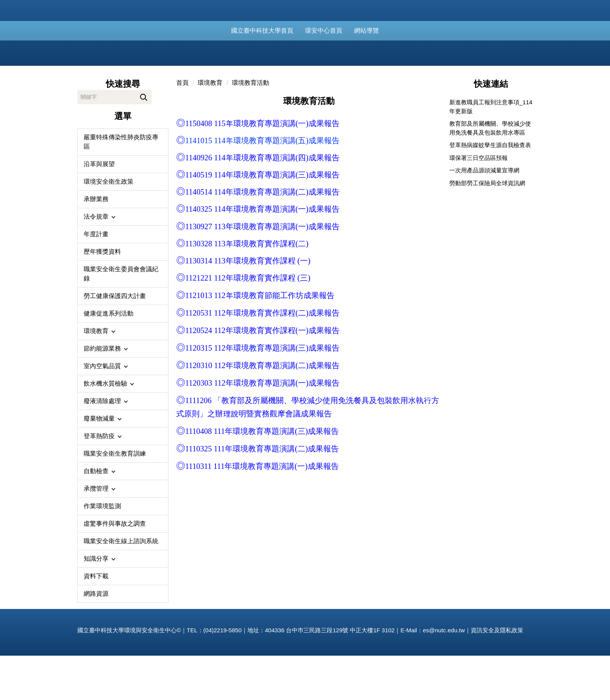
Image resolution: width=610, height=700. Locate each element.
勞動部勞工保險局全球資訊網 (487, 227)
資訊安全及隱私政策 (497, 675)
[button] (123, 261)
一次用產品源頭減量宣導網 (484, 215)
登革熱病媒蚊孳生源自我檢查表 (490, 189)
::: (225, 31)
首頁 (182, 127)
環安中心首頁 (332, 31)
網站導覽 (375, 31)
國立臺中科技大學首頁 (271, 31)
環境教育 (210, 127)
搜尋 (144, 140)
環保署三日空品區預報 (479, 202)
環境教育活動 (251, 127)
